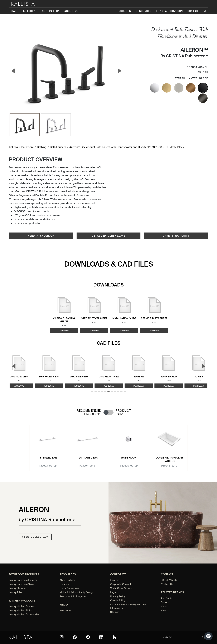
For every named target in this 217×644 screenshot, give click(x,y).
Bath (15, 11)
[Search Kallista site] (205, 11)
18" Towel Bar (48, 458)
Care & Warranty (176, 236)
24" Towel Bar (88, 458)
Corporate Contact (121, 584)
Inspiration (50, 11)
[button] (208, 636)
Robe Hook (129, 458)
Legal (113, 593)
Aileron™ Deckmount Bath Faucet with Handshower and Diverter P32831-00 (116, 147)
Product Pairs (123, 413)
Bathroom (27, 147)
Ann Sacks (167, 598)
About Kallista (67, 580)
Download (64, 331)
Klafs (164, 607)
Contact (194, 11)
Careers (115, 580)
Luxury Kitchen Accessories (24, 615)
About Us (71, 11)
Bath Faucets (58, 147)
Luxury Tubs (16, 593)
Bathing (42, 147)
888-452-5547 (169, 580)
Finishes (64, 584)
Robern (165, 603)
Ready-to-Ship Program (73, 597)
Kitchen (29, 11)
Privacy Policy (118, 597)
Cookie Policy (118, 601)
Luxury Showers (18, 588)
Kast (163, 611)
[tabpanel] (108, 446)
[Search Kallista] (180, 637)
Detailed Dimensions (108, 236)
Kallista (13, 147)
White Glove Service (121, 588)
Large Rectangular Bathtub (169, 459)
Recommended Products (89, 413)
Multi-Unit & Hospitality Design (76, 593)
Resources (144, 11)
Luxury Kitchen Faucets (22, 607)
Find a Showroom (169, 11)
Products (124, 11)
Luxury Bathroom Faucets (23, 580)
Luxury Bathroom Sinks (21, 584)
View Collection (35, 537)
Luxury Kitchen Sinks (20, 611)
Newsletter (66, 611)
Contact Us (167, 584)
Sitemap (115, 612)
